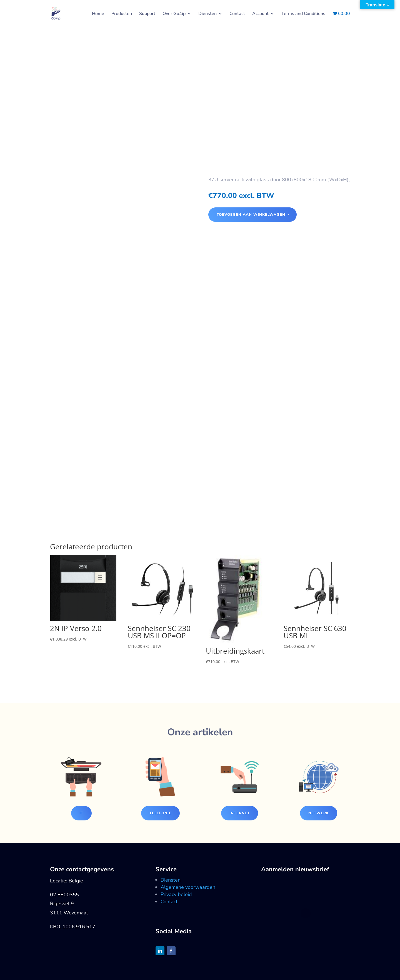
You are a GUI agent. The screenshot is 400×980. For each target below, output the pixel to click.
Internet (240, 813)
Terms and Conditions (303, 14)
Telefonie (160, 813)
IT (81, 813)
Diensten (207, 14)
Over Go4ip (174, 14)
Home (98, 14)
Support (147, 14)
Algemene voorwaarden (188, 887)
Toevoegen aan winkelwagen (251, 215)
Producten (122, 14)
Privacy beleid (176, 894)
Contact (237, 14)
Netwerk (319, 813)
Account (260, 14)
